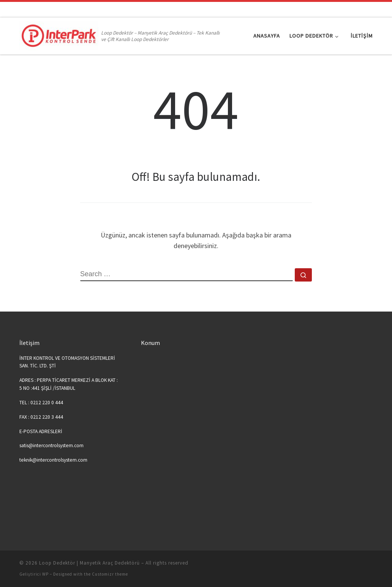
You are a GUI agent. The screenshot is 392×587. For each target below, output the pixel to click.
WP (45, 574)
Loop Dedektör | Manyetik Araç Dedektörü (89, 563)
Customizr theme (110, 574)
